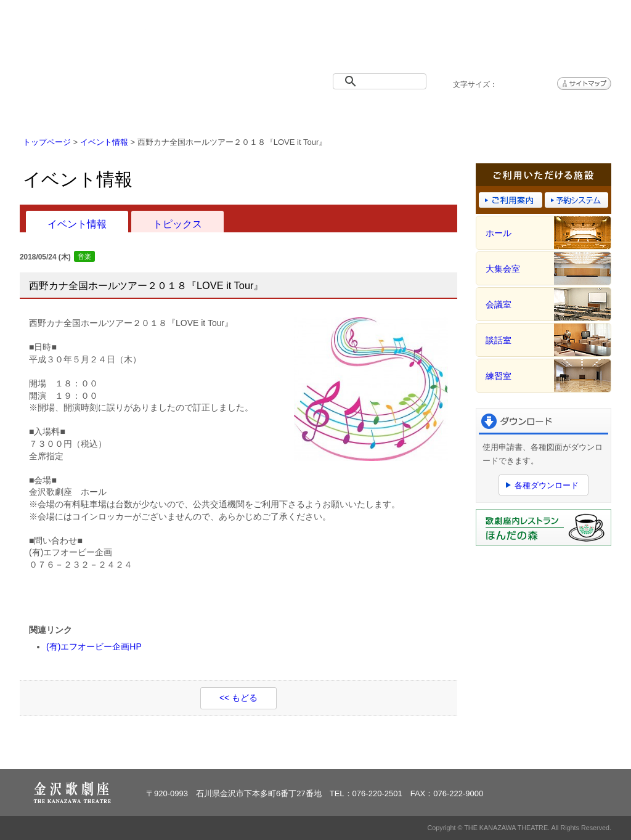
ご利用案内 (365, 112)
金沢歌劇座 (84, 41)
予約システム (463, 112)
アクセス (562, 112)
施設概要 (266, 112)
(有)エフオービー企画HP (94, 646)
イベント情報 (168, 112)
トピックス (177, 224)
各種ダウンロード (547, 485)
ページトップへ (573, 752)
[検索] (382, 81)
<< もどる (238, 698)
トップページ (69, 112)
